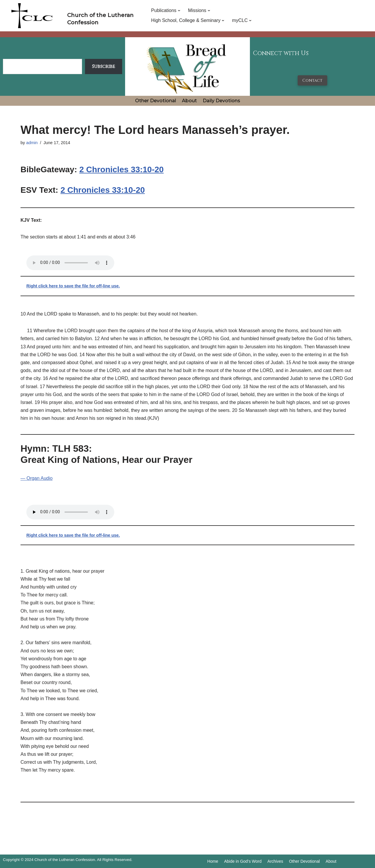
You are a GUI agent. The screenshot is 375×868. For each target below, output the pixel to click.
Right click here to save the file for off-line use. (73, 286)
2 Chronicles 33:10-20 (122, 169)
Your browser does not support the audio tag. (70, 263)
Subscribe (104, 66)
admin (32, 143)
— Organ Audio (36, 478)
